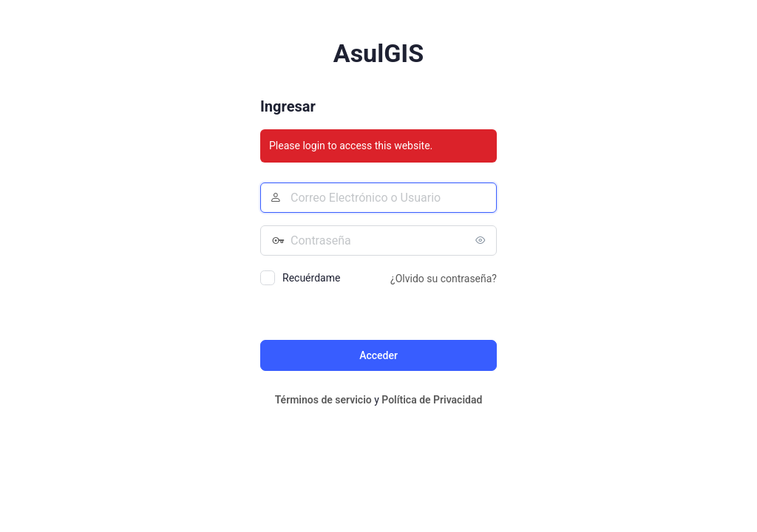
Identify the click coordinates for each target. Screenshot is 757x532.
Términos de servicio (323, 400)
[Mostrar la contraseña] (482, 240)
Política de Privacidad (432, 400)
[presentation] (361, 311)
